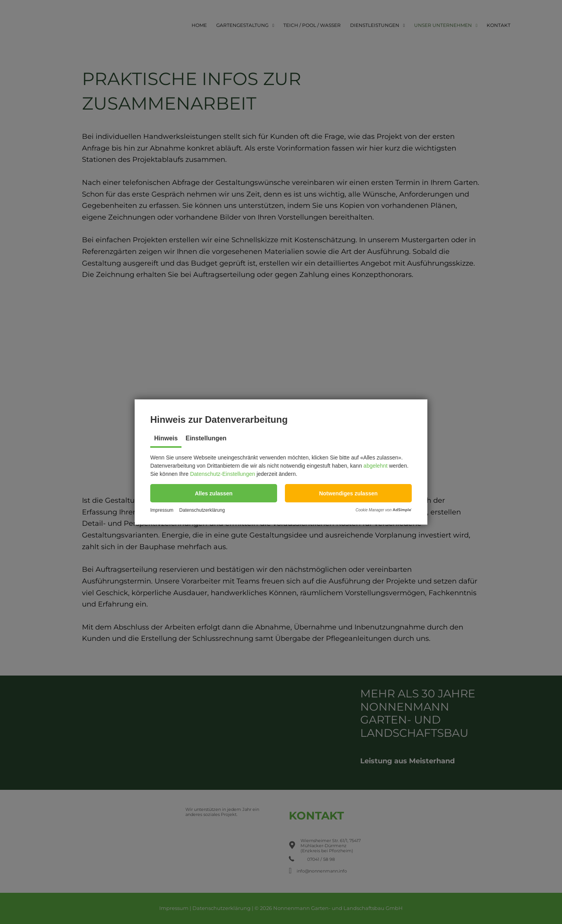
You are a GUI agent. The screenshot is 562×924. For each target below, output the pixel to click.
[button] (214, 493)
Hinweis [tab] (166, 438)
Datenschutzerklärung (202, 511)
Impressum (162, 511)
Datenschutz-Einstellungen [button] (223, 474)
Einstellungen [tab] (206, 438)
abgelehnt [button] (375, 466)
